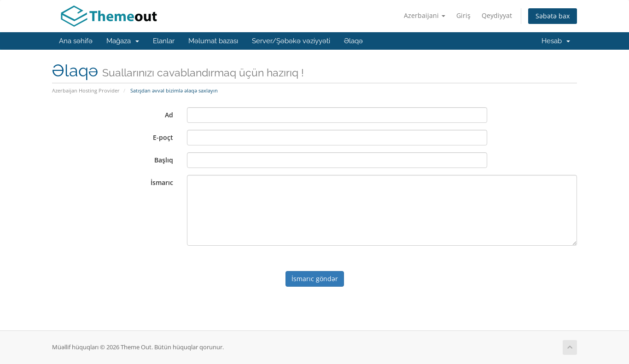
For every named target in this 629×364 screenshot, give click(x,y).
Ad (169, 115)
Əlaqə (353, 41)
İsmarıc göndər (315, 279)
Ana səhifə (76, 41)
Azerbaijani (425, 15)
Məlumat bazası (213, 41)
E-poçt (163, 137)
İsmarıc (162, 182)
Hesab (556, 41)
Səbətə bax (553, 16)
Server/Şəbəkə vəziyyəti (291, 41)
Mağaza (123, 41)
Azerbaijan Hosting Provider (86, 90)
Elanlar (164, 41)
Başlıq (164, 160)
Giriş (463, 15)
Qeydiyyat (497, 15)
